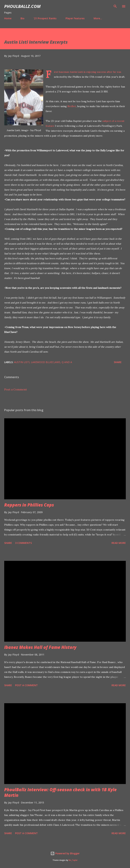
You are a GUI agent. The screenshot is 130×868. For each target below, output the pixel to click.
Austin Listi (22, 362)
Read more (119, 543)
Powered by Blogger (65, 853)
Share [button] (118, 362)
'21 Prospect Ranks (45, 18)
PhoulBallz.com (22, 6)
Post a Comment (16, 389)
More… (98, 18)
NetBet (72, 106)
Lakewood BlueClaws (46, 362)
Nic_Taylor (73, 860)
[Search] (115, 6)
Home (8, 18)
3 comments (23, 543)
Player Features (75, 18)
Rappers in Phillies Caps (29, 505)
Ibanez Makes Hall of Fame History (40, 647)
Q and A (67, 362)
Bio (22, 18)
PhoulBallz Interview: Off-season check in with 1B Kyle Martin (60, 792)
